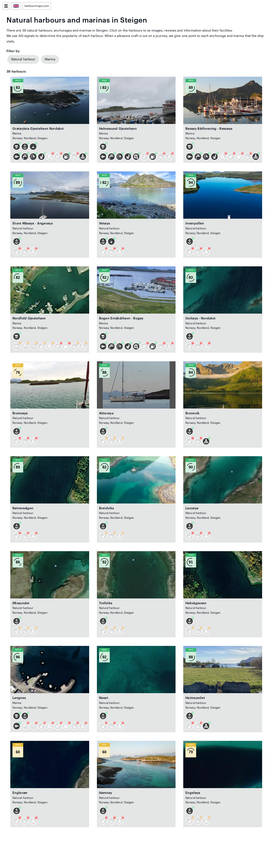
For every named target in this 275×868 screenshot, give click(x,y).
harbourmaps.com (37, 6)
